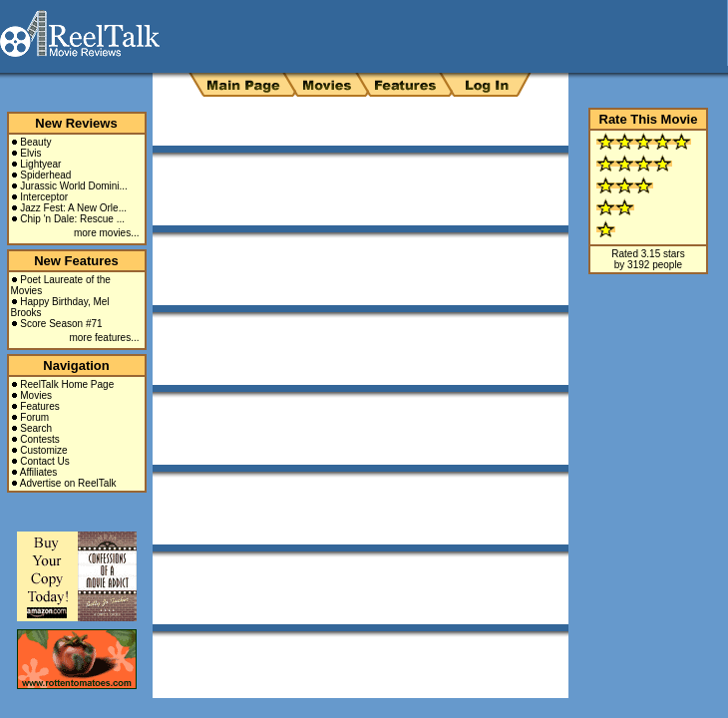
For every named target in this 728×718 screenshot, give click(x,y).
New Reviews (76, 123)
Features (39, 406)
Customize (43, 450)
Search (36, 428)
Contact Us (44, 461)
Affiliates (39, 472)
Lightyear (40, 164)
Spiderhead (45, 175)
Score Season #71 (61, 324)
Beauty (35, 142)
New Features (76, 261)
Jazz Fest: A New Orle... (73, 208)
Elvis (30, 153)
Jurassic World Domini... (74, 186)
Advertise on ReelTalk (68, 483)
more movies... (107, 233)
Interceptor (44, 197)
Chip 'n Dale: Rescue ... (72, 219)
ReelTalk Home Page (67, 384)
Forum (34, 417)
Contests (39, 439)
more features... (104, 338)
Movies (36, 395)
